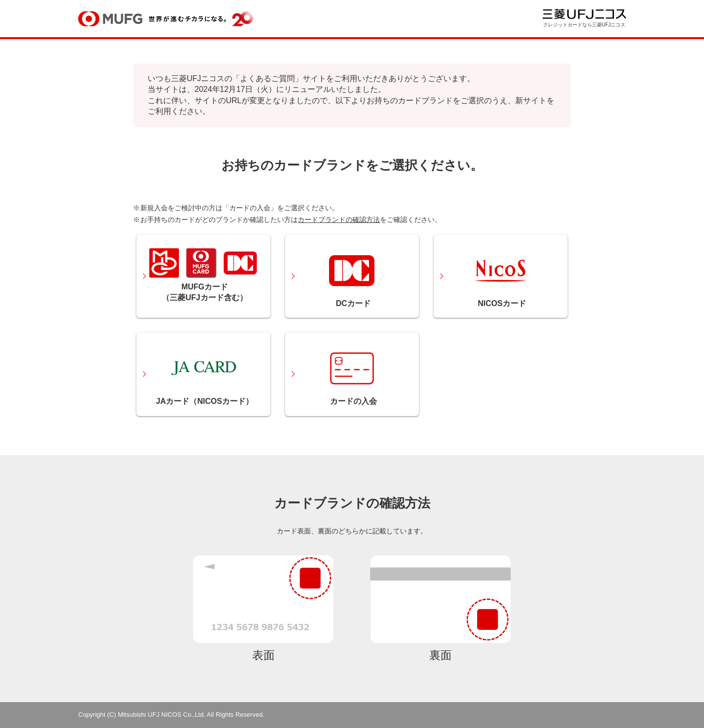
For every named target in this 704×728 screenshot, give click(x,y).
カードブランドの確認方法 (339, 220)
